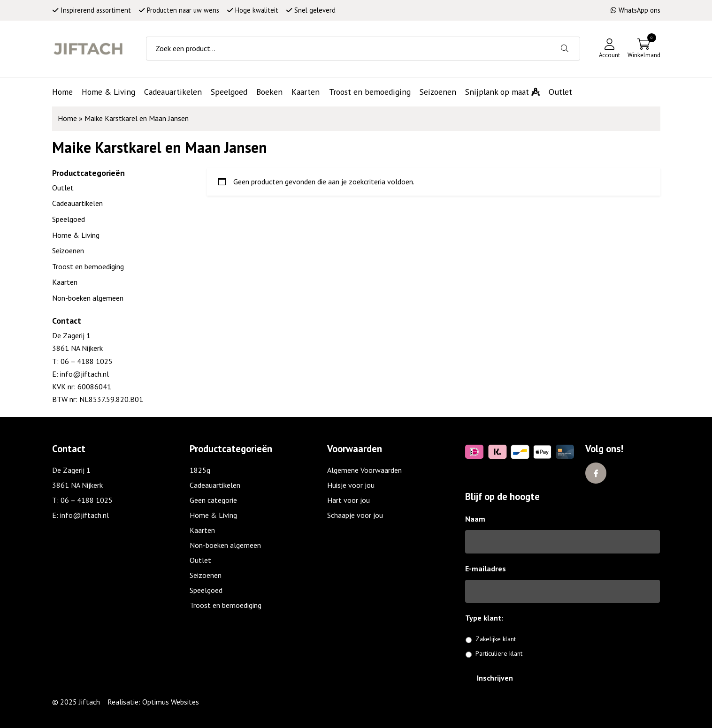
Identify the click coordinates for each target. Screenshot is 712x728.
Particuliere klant (499, 653)
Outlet (63, 188)
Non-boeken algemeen (88, 298)
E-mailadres (486, 569)
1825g (200, 470)
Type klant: (488, 618)
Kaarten (65, 282)
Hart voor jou (348, 500)
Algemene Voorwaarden (364, 470)
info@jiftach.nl (84, 374)
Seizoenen (68, 250)
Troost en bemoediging (88, 266)
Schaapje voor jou (355, 515)
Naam (475, 519)
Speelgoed (69, 219)
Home (67, 118)
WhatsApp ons (635, 10)
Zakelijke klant (496, 639)
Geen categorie (213, 500)
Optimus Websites (171, 702)
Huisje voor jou (351, 485)
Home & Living (76, 235)
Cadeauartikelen (77, 203)
